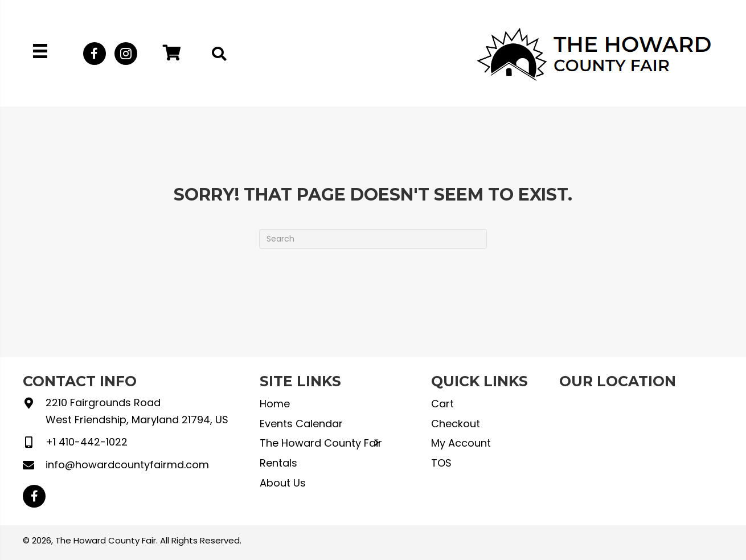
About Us (283, 483)
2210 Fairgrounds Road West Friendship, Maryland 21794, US (137, 411)
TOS (441, 463)
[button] (95, 54)
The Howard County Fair (321, 443)
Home (275, 404)
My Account (461, 443)
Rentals (278, 463)
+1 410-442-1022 (87, 442)
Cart (442, 404)
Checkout (456, 424)
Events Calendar (301, 424)
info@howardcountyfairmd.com (127, 465)
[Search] (373, 239)
